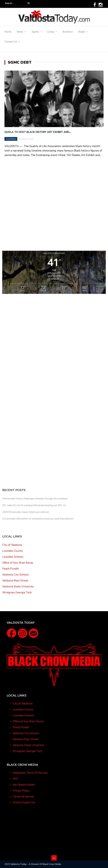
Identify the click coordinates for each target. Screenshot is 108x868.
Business (68, 32)
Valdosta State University (18, 586)
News (20, 32)
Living (51, 32)
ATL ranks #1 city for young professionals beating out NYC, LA (34, 505)
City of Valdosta (12, 545)
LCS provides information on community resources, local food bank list (38, 519)
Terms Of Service (23, 797)
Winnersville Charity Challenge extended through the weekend (35, 499)
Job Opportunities (24, 785)
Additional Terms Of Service (30, 773)
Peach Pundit (10, 569)
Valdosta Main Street (15, 581)
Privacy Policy (21, 791)
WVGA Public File (24, 802)
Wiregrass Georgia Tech (17, 592)
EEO (15, 779)
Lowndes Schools (13, 557)
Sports (35, 32)
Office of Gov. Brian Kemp (18, 563)
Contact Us (11, 42)
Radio (81, 32)
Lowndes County (13, 551)
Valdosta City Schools (15, 575)
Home (8, 32)
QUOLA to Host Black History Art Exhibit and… (38, 132)
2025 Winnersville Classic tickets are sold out (26, 512)
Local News (11, 139)
